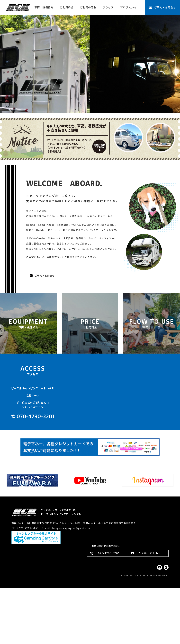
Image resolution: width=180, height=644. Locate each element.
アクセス (108, 7)
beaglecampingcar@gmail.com (72, 528)
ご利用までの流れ (152, 327)
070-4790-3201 (35, 416)
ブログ (129, 7)
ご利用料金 (67, 7)
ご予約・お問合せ (165, 7)
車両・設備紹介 (44, 7)
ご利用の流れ (88, 7)
